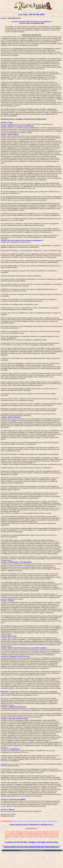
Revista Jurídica (55, 847)
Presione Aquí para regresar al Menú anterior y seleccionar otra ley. (32, 824)
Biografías (38, 846)
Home (5, 846)
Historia (43, 846)
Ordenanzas (48, 847)
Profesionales (32, 846)
